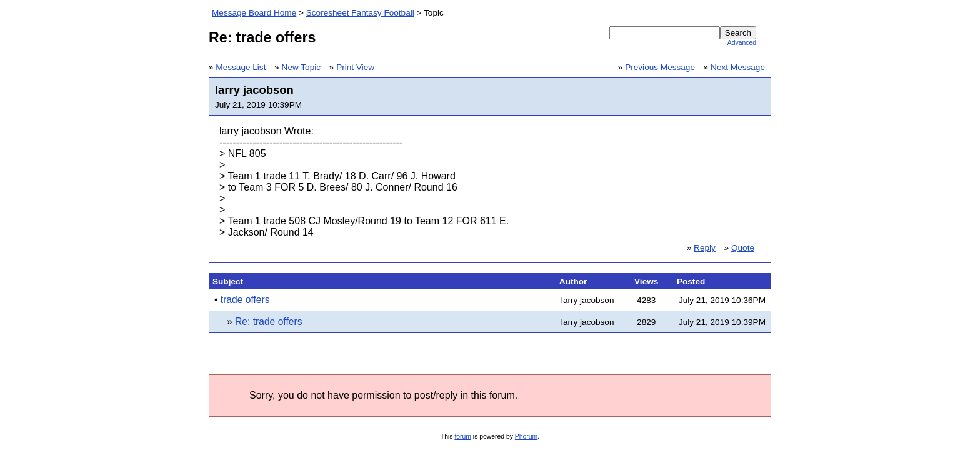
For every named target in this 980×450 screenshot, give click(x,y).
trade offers (245, 300)
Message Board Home (254, 13)
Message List (241, 67)
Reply (705, 248)
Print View (355, 67)
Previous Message (660, 67)
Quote (743, 248)
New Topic (301, 67)
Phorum (526, 437)
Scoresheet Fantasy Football (360, 13)
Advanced (742, 43)
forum (463, 437)
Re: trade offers (268, 322)
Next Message (738, 67)
